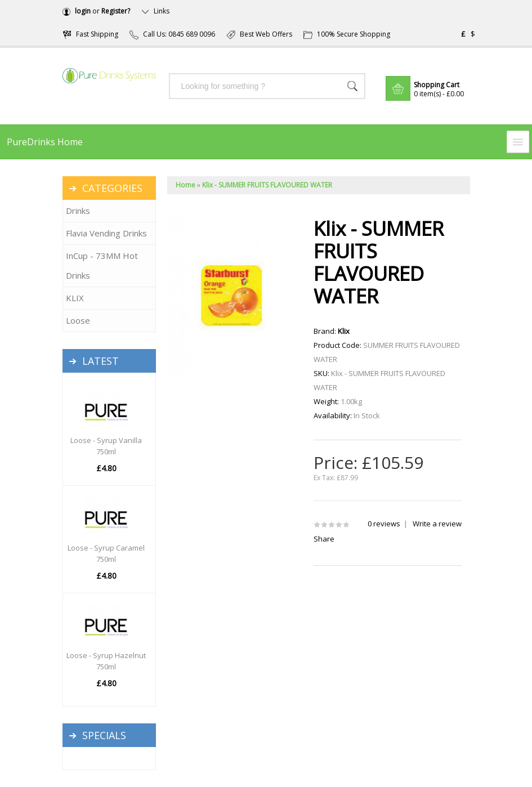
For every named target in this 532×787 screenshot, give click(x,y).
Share (324, 539)
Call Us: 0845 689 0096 (172, 34)
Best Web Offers (259, 34)
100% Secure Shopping (347, 34)
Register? (116, 11)
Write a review (437, 524)
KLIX (75, 298)
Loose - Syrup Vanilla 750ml (106, 446)
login (83, 11)
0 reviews (384, 524)
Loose (78, 320)
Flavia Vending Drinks (106, 233)
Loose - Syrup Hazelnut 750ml (106, 661)
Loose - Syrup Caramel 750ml (106, 553)
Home (185, 185)
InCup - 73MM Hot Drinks (102, 265)
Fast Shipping (90, 34)
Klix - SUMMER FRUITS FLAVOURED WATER (267, 185)
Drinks (78, 211)
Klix (344, 331)
